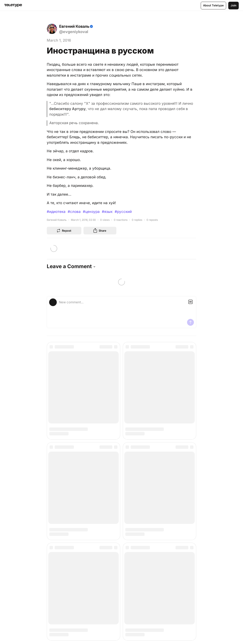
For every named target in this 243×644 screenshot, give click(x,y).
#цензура (91, 212)
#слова (74, 212)
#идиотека (56, 212)
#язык (107, 212)
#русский (123, 212)
